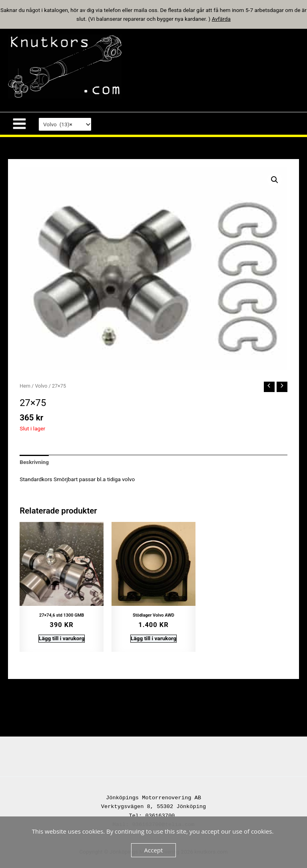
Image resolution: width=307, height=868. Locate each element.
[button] (275, 180)
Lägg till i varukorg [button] (62, 638)
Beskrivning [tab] (34, 462)
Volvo (41, 386)
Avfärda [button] (221, 19)
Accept (154, 850)
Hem (25, 386)
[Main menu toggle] (19, 123)
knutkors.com (166, 66)
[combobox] (65, 124)
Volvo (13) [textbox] (58, 124)
